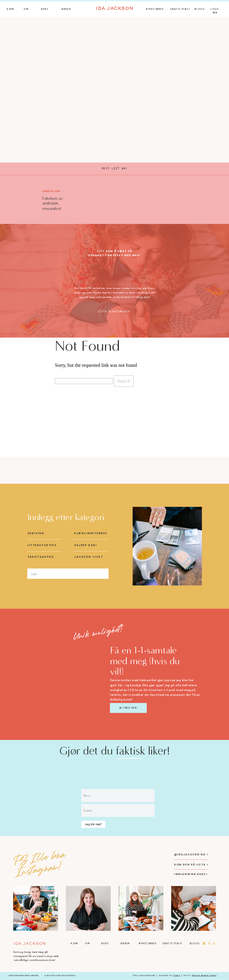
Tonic (177, 976)
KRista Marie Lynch (204, 976)
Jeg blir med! (93, 824)
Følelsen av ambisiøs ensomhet (53, 203)
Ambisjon (51, 191)
